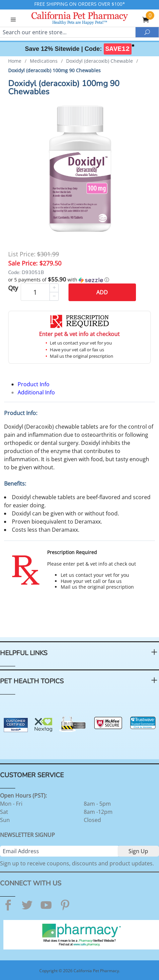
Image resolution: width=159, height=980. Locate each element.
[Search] (68, 32)
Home (15, 61)
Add (102, 292)
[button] (80, 280)
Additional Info (36, 392)
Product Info (34, 384)
